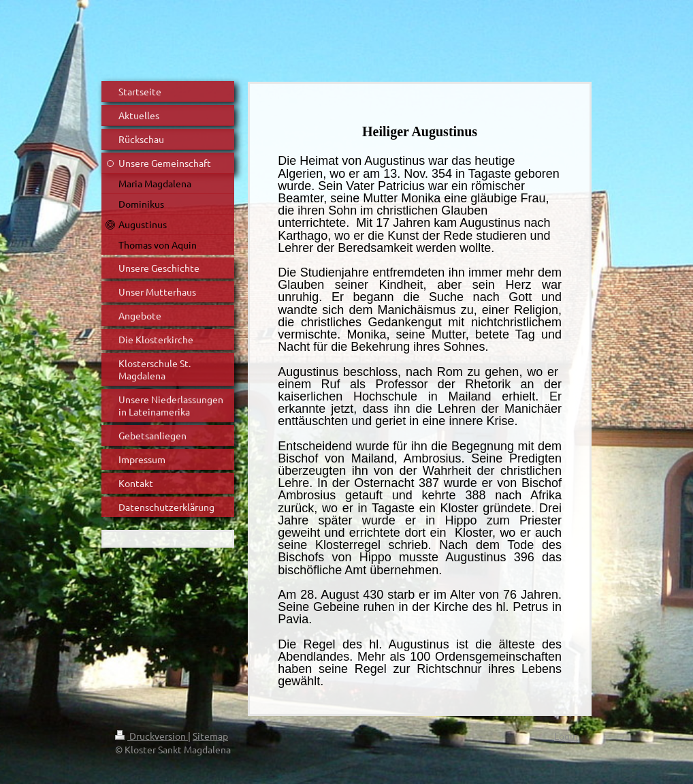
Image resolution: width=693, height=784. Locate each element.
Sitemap (210, 736)
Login (566, 736)
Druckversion (151, 736)
